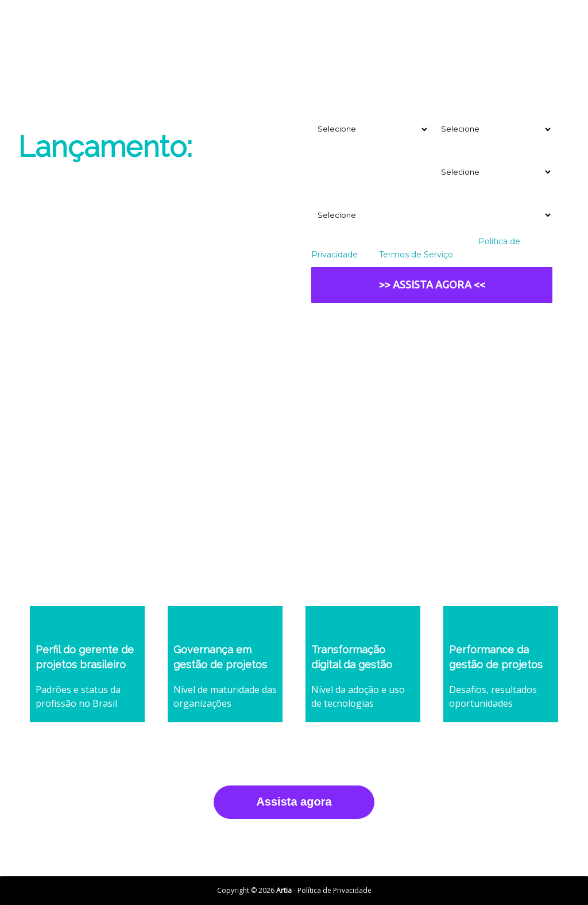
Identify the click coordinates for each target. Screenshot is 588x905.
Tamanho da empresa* (349, 196)
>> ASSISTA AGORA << (432, 284)
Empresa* (328, 154)
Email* (322, 68)
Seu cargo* (329, 111)
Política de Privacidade (334, 890)
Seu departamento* (467, 111)
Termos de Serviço (416, 255)
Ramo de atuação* (465, 154)
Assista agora (294, 802)
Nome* (446, 68)
